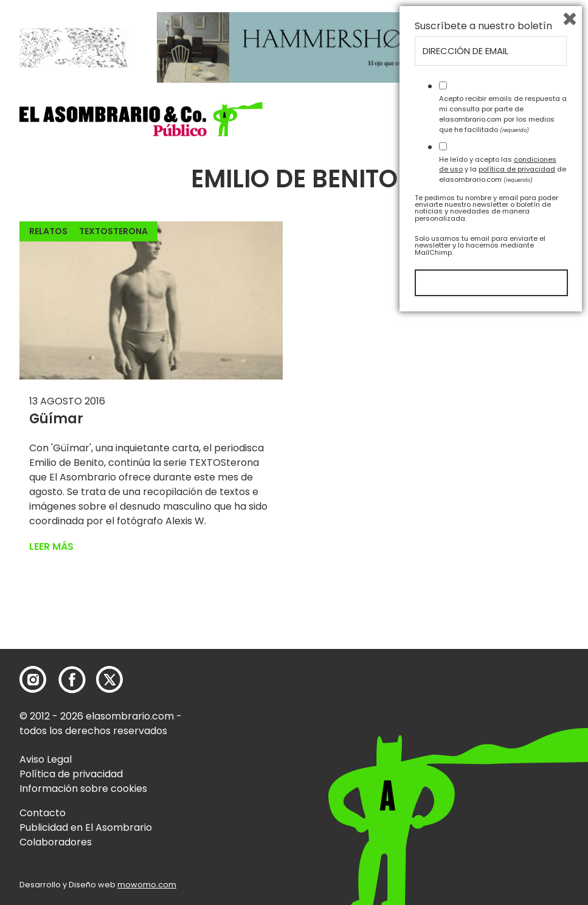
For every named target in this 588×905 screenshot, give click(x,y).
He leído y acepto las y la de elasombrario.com (503, 757)
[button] (141, 119)
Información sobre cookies (83, 789)
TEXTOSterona (113, 231)
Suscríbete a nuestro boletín (483, 614)
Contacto (43, 813)
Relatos (48, 231)
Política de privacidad (71, 774)
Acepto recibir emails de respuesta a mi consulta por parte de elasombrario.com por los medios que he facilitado (503, 701)
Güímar (56, 419)
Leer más (51, 546)
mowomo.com (147, 885)
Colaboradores (56, 842)
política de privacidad (517, 757)
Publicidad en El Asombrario (86, 827)
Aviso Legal (46, 759)
